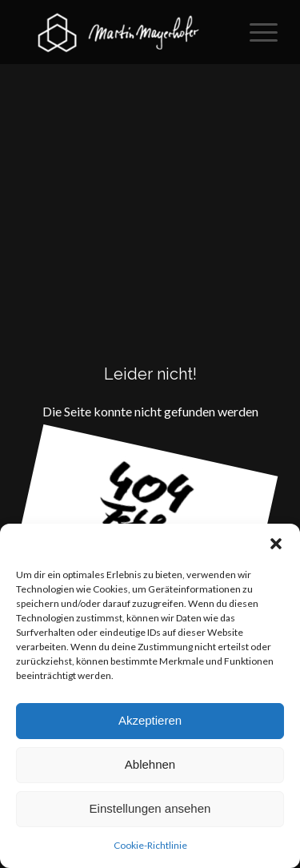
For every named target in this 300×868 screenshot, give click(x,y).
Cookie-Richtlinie (150, 845)
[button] (276, 544)
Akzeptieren (150, 720)
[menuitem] (256, 32)
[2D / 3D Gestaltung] (124, 32)
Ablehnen (150, 764)
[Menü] (256, 32)
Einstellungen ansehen (150, 808)
